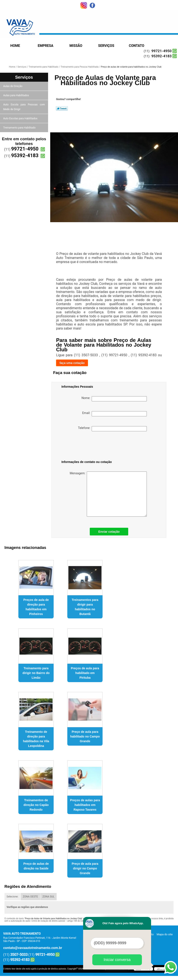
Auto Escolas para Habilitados (21, 118)
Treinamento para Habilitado (20, 128)
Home (15, 46)
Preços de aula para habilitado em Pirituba (85, 673)
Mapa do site (165, 934)
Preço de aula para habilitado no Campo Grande (85, 736)
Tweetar (62, 108)
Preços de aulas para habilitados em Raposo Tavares (85, 805)
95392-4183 (162, 56)
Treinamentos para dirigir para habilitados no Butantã (85, 607)
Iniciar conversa (117, 960)
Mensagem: (108, 494)
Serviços (106, 46)
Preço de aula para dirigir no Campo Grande (85, 868)
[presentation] (88, 446)
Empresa (45, 46)
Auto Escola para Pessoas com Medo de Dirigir (24, 107)
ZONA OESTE (30, 897)
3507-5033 (19, 954)
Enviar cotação (109, 532)
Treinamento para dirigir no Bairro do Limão (36, 673)
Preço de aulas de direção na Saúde (36, 866)
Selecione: (13, 897)
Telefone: (112, 429)
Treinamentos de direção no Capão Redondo (36, 805)
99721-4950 (162, 51)
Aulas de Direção (13, 86)
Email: (114, 414)
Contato (137, 46)
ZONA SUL (49, 897)
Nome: (114, 399)
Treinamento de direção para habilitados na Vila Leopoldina (36, 739)
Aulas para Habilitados (16, 95)
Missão (76, 46)
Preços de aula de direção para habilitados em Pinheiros (36, 607)
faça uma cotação (72, 363)
